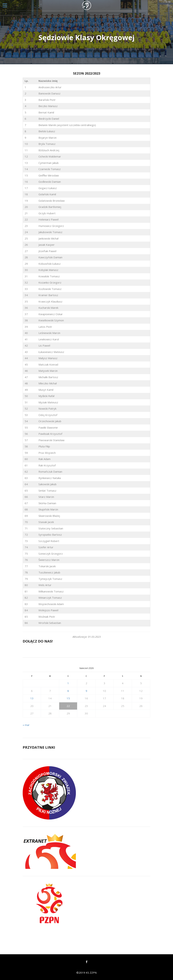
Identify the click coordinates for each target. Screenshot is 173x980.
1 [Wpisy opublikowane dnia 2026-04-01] (68, 683)
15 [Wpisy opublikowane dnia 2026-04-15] (68, 698)
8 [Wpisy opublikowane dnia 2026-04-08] (68, 691)
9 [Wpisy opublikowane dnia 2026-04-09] (86, 691)
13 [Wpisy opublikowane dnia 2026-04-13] (32, 698)
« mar (26, 725)
